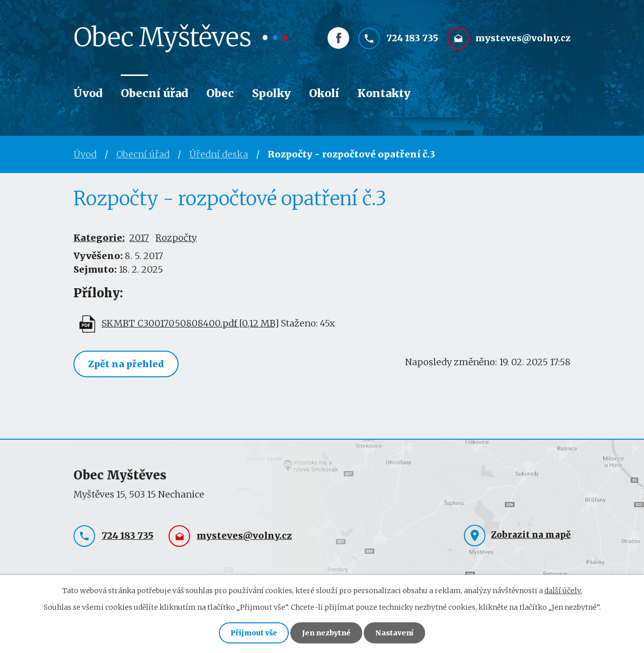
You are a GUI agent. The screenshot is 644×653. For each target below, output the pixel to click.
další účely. (563, 591)
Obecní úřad (154, 93)
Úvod (88, 93)
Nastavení (394, 633)
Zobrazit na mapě (531, 535)
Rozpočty (176, 238)
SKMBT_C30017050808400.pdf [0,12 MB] (190, 323)
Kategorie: (99, 238)
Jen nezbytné (326, 633)
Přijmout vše (254, 633)
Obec (220, 93)
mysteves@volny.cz (523, 38)
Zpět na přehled (126, 364)
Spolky (271, 93)
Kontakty (384, 93)
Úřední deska (219, 154)
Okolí (324, 93)
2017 (139, 238)
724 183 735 (412, 38)
